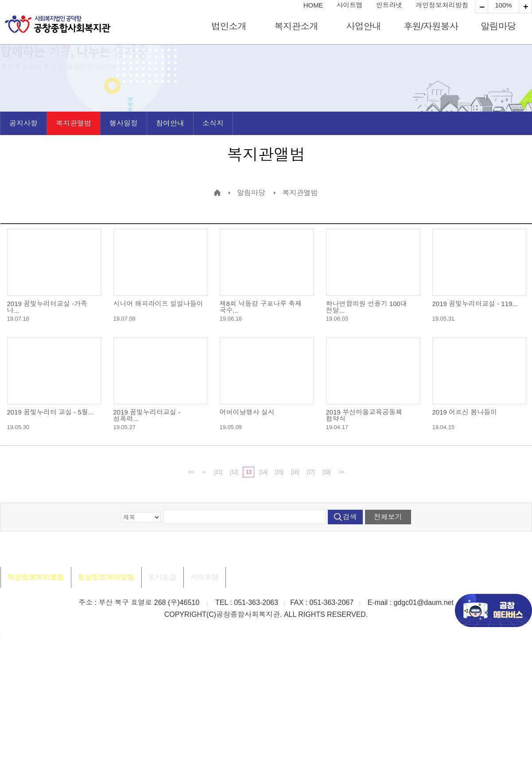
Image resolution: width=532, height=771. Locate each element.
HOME (313, 6)
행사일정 (124, 123)
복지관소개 (296, 26)
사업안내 (363, 26)
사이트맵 (349, 6)
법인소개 (229, 26)
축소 (525, 7)
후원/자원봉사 (431, 26)
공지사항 (23, 123)
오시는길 (163, 577)
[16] (295, 472)
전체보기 (388, 517)
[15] (279, 472)
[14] (263, 472)
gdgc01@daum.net (423, 602)
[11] (218, 472)
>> (341, 472)
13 (249, 472)
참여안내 (170, 123)
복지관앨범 (74, 123)
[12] (234, 472)
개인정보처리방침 (442, 6)
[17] (311, 472)
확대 (482, 7)
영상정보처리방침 (106, 577)
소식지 (213, 123)
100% (503, 6)
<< (191, 472)
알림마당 (498, 26)
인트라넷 (389, 6)
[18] (326, 472)
